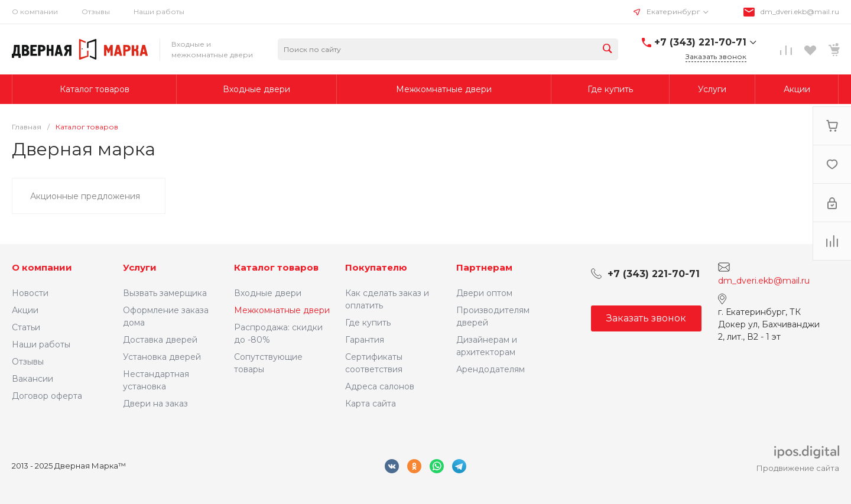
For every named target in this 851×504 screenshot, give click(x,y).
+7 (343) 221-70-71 (700, 42)
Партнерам (484, 267)
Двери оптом (484, 293)
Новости (30, 293)
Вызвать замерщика (165, 293)
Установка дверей (162, 357)
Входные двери (268, 293)
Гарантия (365, 340)
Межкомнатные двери (282, 310)
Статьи (26, 327)
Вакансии (33, 379)
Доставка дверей (160, 340)
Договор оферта (47, 396)
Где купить (368, 323)
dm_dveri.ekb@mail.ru (800, 12)
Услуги (140, 267)
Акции (25, 310)
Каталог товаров (276, 267)
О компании (35, 12)
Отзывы (96, 12)
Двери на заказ (155, 404)
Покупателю (376, 267)
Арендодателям (491, 369)
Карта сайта (371, 404)
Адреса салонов (380, 386)
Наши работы (159, 12)
